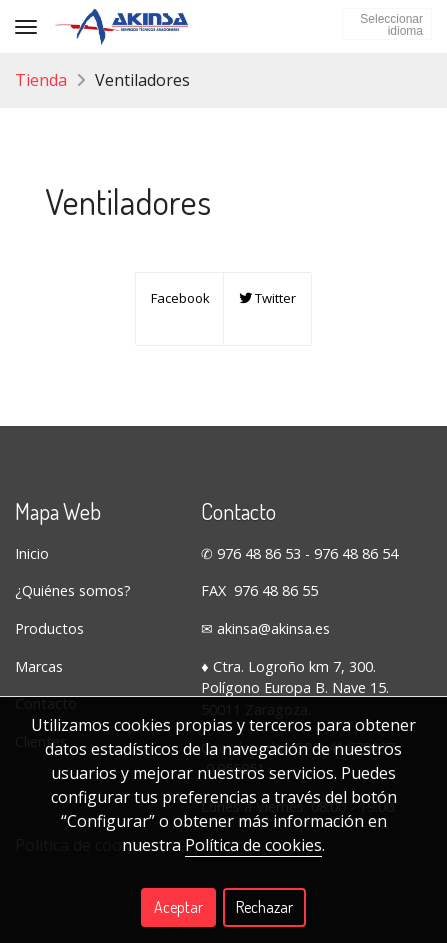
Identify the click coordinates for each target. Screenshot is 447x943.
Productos (49, 628)
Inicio (32, 553)
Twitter (267, 298)
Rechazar (264, 907)
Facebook (179, 298)
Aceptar (178, 907)
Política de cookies (253, 845)
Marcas (39, 666)
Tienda (41, 80)
